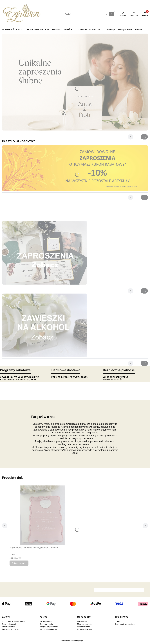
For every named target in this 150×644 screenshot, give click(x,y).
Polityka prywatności (49, 627)
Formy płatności (9, 624)
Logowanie (82, 621)
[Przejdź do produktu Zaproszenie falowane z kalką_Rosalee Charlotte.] (43, 515)
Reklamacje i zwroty (11, 629)
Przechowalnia (83, 627)
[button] (112, 14)
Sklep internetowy (72, 640)
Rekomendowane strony (125, 624)
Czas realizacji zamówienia (14, 621)
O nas (117, 621)
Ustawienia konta (85, 629)
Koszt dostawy (8, 627)
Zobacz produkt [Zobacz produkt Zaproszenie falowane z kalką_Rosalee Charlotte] (19, 563)
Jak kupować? (46, 621)
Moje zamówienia (85, 624)
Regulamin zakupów (48, 629)
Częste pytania (46, 624)
